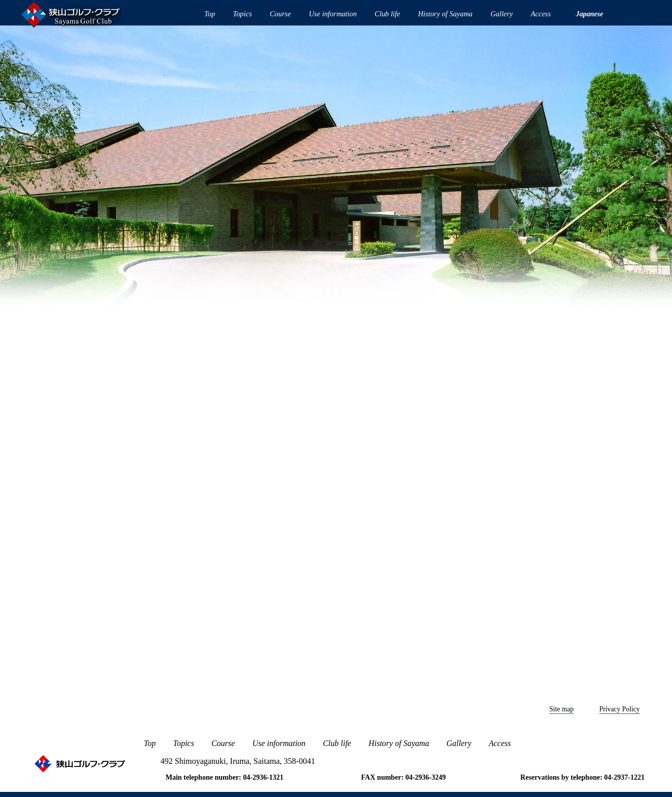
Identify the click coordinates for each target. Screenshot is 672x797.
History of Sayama (445, 14)
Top (210, 14)
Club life (387, 14)
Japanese (589, 14)
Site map (561, 709)
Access (541, 14)
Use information (333, 14)
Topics (242, 14)
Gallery (502, 14)
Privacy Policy (620, 709)
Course (280, 14)
